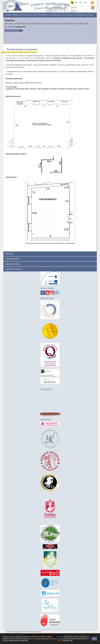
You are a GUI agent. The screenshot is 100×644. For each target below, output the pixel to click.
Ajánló (35, 15)
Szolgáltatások (44, 15)
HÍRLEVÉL (9, 254)
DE (81, 3)
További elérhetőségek (12, 30)
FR (85, 3)
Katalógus (16, 15)
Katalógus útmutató (13, 264)
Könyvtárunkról (56, 15)
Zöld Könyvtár (67, 15)
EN (76, 3)
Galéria (91, 15)
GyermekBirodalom (80, 15)
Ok (94, 639)
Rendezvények (26, 15)
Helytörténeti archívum (14, 269)
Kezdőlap (8, 15)
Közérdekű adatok (12, 259)
